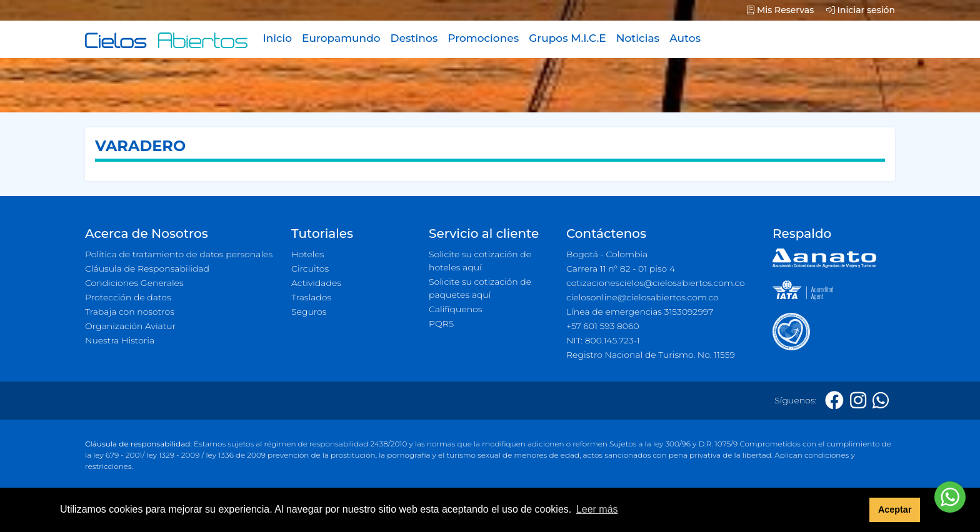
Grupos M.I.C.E (567, 38)
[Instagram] (858, 401)
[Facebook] (834, 401)
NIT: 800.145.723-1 (603, 340)
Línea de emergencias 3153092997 (640, 312)
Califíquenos (455, 309)
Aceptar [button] (895, 510)
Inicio (277, 38)
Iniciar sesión (861, 10)
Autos (685, 38)
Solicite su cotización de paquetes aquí (480, 288)
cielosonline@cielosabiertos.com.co (642, 297)
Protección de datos (128, 297)
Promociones (483, 38)
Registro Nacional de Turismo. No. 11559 (651, 355)
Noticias (638, 38)
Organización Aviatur (130, 326)
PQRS (441, 323)
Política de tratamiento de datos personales (179, 254)
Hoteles (307, 254)
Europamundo (341, 38)
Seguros (309, 312)
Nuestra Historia (120, 340)
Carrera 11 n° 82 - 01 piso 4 (621, 268)
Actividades (316, 283)
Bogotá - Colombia (607, 254)
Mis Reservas (780, 10)
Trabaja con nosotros (130, 312)
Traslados (311, 297)
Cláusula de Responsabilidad (147, 268)
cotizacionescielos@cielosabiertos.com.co (656, 283)
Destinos (414, 38)
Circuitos (310, 268)
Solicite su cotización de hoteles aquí (480, 261)
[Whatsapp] (881, 401)
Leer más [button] (597, 509)
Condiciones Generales (134, 283)
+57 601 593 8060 (603, 326)
